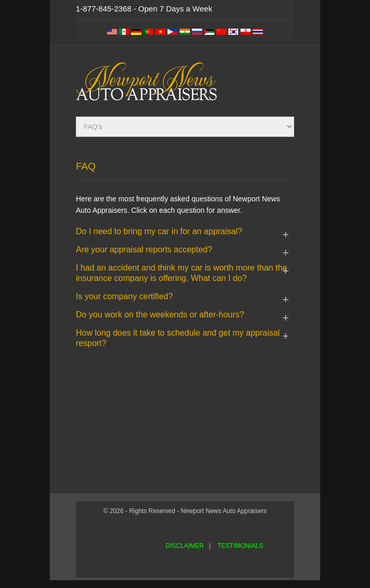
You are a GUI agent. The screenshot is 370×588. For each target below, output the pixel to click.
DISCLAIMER (185, 546)
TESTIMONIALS (240, 546)
